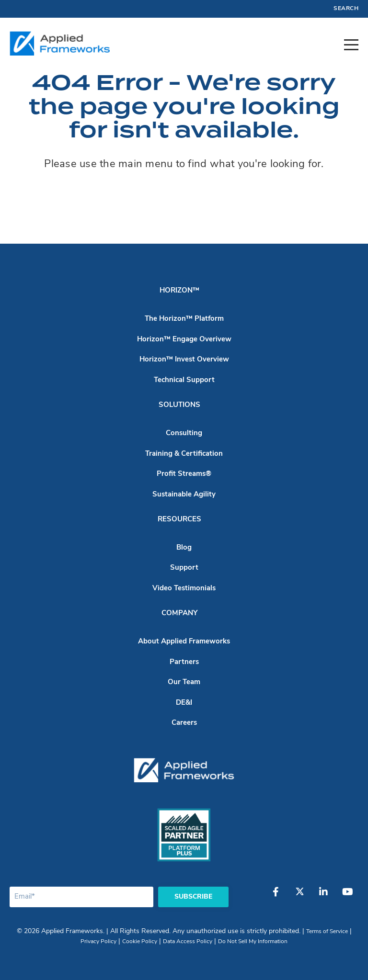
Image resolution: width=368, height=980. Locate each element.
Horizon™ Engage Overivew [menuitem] (184, 340)
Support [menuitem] (184, 568)
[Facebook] (276, 897)
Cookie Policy (140, 942)
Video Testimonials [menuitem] (184, 589)
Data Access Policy (188, 942)
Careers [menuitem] (184, 723)
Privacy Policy (98, 942)
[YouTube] (347, 897)
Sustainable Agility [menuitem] (184, 495)
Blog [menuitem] (184, 548)
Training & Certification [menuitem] (184, 454)
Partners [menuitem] (184, 662)
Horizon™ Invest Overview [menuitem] (184, 360)
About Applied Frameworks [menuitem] (184, 642)
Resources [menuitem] (179, 520)
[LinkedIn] (323, 897)
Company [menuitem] (179, 614)
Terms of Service (327, 932)
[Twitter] (299, 897)
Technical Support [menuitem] (184, 380)
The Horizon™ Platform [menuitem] (184, 319)
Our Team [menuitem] (184, 682)
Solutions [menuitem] (179, 405)
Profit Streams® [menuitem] (184, 474)
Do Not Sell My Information (253, 942)
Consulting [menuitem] (184, 434)
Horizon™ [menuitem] (179, 291)
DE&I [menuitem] (184, 703)
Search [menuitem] (346, 9)
